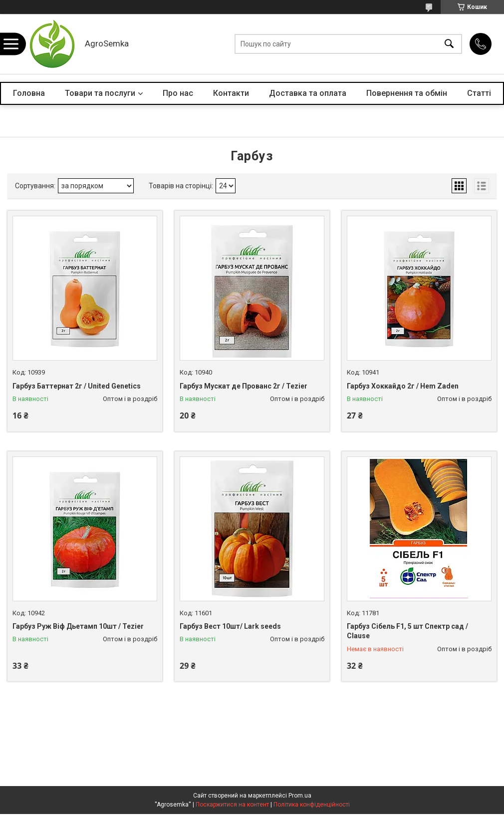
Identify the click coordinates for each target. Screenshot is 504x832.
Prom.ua (300, 796)
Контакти (231, 93)
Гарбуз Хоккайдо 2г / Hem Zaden (403, 386)
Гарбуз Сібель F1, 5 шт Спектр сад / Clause (407, 631)
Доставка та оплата (308, 93)
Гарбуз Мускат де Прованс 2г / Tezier (244, 386)
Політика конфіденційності (312, 805)
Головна (29, 93)
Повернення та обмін (407, 93)
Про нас (178, 93)
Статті (479, 93)
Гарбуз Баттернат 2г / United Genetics (77, 386)
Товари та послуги (100, 93)
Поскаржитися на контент (232, 805)
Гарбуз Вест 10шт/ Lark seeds (230, 626)
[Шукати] (449, 44)
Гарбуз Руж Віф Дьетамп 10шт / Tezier (78, 626)
